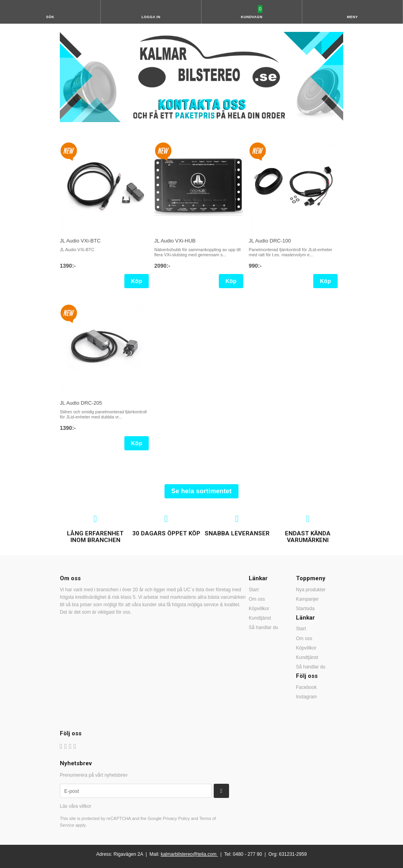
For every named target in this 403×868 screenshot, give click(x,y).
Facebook (306, 687)
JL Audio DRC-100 (270, 241)
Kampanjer (307, 599)
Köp (137, 281)
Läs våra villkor (76, 806)
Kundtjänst (260, 618)
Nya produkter (311, 590)
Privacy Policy (176, 818)
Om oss (257, 599)
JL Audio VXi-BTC (80, 241)
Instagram (306, 697)
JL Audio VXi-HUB (175, 241)
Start (254, 590)
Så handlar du (263, 627)
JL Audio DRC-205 (81, 403)
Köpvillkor (259, 609)
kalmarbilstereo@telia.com (189, 854)
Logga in (151, 17)
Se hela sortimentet (201, 491)
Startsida (305, 609)
